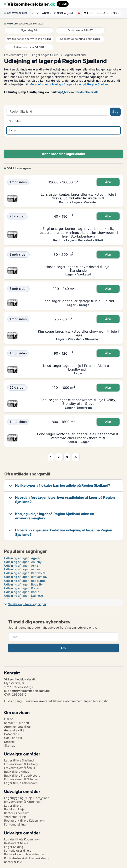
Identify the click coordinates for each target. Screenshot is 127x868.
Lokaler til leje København (22, 839)
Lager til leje (13, 806)
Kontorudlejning (15, 824)
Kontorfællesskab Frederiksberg (26, 858)
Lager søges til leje (45, 55)
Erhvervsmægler (16, 55)
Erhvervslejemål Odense (21, 779)
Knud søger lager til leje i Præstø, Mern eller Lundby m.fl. (78, 367)
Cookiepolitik (13, 738)
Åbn (108, 182)
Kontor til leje (13, 862)
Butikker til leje (14, 809)
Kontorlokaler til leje (18, 850)
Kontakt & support (17, 723)
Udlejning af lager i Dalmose (24, 596)
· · (53, 13)
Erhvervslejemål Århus (19, 768)
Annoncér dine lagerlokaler (63, 154)
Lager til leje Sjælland (19, 760)
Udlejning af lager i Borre (21, 588)
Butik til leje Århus (17, 772)
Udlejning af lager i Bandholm (25, 573)
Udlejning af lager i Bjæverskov (26, 577)
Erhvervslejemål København (23, 802)
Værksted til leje (15, 817)
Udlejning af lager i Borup (22, 592)
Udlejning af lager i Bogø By (24, 584)
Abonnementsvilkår (18, 727)
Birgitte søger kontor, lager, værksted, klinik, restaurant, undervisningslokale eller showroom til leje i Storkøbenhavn (78, 232)
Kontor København (17, 813)
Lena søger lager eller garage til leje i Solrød (78, 301)
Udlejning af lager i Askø (21, 566)
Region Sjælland (75, 55)
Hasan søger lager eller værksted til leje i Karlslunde (78, 269)
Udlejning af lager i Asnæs (22, 569)
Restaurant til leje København (24, 820)
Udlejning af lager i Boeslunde (25, 581)
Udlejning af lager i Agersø (23, 558)
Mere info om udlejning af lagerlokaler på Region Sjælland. (70, 84)
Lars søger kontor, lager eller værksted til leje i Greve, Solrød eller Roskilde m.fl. (78, 196)
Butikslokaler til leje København (26, 854)
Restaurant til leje (16, 843)
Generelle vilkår (15, 730)
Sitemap (10, 745)
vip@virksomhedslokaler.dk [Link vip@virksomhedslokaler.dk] (78, 92)
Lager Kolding (14, 847)
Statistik (10, 742)
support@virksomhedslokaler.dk (27, 691)
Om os (9, 719)
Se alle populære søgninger (27, 604)
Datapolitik (12, 734)
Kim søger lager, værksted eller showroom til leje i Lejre (78, 333)
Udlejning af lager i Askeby (23, 562)
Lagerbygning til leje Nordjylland (27, 798)
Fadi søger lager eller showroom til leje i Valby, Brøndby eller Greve (78, 402)
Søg (115, 112)
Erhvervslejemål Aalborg (21, 764)
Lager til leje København (21, 783)
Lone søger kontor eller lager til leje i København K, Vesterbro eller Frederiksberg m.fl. (78, 436)
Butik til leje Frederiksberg (22, 775)
